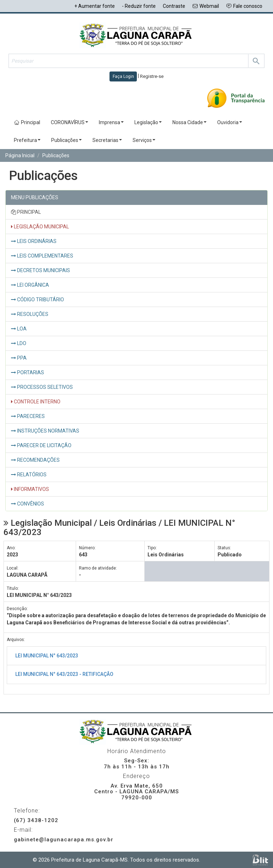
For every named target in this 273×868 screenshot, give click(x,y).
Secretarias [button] (107, 140)
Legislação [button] (148, 122)
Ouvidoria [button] (230, 122)
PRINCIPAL (26, 212)
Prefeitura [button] (27, 140)
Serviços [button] (144, 140)
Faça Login (123, 76)
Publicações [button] (66, 140)
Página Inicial (20, 155)
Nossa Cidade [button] (189, 122)
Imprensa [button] (111, 122)
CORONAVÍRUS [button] (69, 122)
